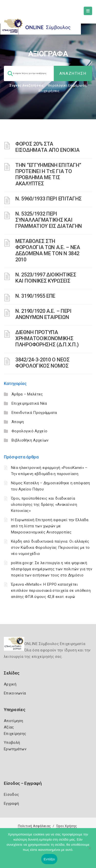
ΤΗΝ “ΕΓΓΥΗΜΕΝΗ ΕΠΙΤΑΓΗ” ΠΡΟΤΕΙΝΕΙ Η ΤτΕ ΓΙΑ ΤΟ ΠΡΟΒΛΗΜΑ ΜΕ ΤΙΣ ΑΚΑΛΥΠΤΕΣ (48, 174)
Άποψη (18, 422)
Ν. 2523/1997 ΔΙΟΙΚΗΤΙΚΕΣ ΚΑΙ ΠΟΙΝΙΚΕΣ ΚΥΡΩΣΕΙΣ (46, 278)
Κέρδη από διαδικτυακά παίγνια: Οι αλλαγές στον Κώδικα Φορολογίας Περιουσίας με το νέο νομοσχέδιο (50, 548)
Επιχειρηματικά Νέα (29, 403)
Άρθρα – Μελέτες (27, 394)
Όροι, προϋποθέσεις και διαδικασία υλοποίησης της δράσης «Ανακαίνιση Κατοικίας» (44, 505)
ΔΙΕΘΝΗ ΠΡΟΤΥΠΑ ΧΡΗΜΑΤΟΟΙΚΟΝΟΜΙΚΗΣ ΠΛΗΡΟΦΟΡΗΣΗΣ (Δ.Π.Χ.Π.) (47, 338)
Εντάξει (49, 859)
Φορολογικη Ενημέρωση (67, 85)
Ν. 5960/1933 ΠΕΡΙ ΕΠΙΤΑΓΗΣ (49, 199)
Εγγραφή (11, 803)
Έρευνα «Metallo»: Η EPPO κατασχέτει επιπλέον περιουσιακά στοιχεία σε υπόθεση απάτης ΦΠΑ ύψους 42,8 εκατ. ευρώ (51, 591)
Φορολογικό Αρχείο (29, 431)
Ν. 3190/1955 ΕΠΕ (35, 296)
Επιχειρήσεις (49, 91)
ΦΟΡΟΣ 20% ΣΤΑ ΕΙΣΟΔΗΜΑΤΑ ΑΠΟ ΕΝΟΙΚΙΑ (47, 147)
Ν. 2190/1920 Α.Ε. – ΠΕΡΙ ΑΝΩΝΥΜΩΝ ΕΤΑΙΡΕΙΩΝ (43, 314)
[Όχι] (90, 851)
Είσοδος (11, 795)
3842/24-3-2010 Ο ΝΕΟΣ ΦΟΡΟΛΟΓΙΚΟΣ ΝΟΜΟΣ (42, 363)
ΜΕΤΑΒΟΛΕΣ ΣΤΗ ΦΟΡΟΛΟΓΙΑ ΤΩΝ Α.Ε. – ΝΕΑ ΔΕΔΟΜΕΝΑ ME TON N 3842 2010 (48, 250)
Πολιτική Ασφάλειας (34, 826)
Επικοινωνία (15, 693)
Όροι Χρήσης (67, 826)
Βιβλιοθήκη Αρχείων (30, 440)
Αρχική (10, 684)
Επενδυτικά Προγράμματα (34, 413)
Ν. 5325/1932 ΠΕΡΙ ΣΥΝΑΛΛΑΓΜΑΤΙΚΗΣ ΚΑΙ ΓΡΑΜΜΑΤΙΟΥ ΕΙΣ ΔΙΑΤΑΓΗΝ (49, 220)
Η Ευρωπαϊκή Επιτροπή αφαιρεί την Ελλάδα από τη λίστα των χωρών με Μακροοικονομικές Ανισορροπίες (50, 526)
